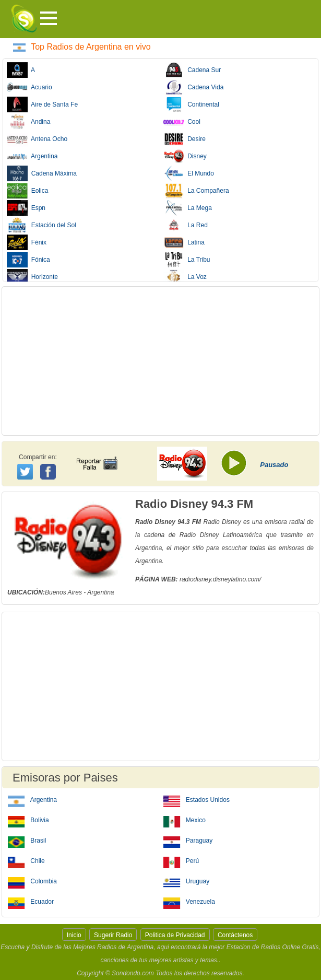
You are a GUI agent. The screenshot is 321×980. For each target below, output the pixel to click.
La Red (186, 225)
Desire (185, 139)
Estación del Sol (41, 225)
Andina (28, 122)
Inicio (74, 935)
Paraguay (188, 840)
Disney (185, 156)
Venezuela (189, 901)
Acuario (29, 87)
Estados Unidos (197, 799)
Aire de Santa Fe (42, 104)
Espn (26, 208)
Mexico (185, 820)
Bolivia (28, 820)
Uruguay (187, 881)
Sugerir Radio (113, 935)
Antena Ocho (37, 139)
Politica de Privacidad (175, 935)
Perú (181, 860)
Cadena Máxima (42, 173)
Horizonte (32, 277)
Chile (26, 860)
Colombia (32, 881)
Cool (182, 122)
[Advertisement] (160, 361)
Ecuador (31, 901)
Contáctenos (235, 935)
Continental (191, 104)
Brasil (27, 840)
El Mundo (189, 173)
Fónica (28, 260)
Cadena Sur (192, 70)
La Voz (185, 277)
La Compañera (196, 191)
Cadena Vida (194, 87)
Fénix (27, 242)
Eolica (27, 191)
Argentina (32, 156)
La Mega (188, 208)
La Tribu (187, 260)
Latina (184, 242)
